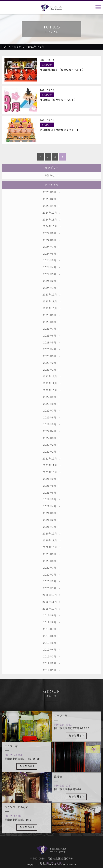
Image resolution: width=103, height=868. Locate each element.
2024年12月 (51, 219)
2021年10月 (51, 478)
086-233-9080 (14, 822)
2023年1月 (51, 376)
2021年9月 (51, 485)
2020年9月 (51, 560)
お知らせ (51, 181)
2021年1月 (51, 533)
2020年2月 (51, 587)
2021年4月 (51, 512)
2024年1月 (51, 294)
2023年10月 (51, 314)
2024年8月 (51, 246)
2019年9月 (51, 621)
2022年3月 (51, 444)
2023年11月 (51, 307)
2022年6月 (51, 423)
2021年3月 (51, 519)
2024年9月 (51, 239)
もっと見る (76, 741)
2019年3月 (51, 662)
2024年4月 (51, 273)
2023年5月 (51, 348)
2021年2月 (51, 526)
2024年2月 (51, 287)
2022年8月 (51, 410)
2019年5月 (51, 649)
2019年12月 (51, 601)
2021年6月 (51, 499)
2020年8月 (51, 567)
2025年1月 (51, 212)
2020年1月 (51, 594)
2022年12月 (51, 382)
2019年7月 (51, 635)
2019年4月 (51, 656)
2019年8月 (51, 628)
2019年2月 (51, 669)
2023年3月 (51, 362)
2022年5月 (51, 430)
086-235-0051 (14, 761)
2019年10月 (51, 615)
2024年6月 (51, 260)
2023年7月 (51, 335)
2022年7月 (51, 417)
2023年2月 (51, 369)
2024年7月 (51, 253)
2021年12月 (51, 464)
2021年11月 (51, 471)
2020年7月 (51, 574)
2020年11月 (51, 546)
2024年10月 (51, 232)
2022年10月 (51, 396)
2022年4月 (51, 437)
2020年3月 (51, 580)
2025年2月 (51, 205)
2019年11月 (51, 608)
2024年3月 (51, 280)
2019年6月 (51, 642)
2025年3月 (51, 198)
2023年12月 (51, 301)
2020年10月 (51, 553)
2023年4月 (51, 355)
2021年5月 (51, 505)
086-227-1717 (63, 792)
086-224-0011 (63, 731)
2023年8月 (51, 328)
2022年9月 (51, 403)
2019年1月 (51, 676)
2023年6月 (51, 341)
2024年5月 (51, 266)
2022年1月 (51, 457)
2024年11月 (51, 225)
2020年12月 (51, 540)
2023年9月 (51, 321)
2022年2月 (51, 451)
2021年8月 (51, 492)
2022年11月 (51, 389)
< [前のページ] (41, 162)
